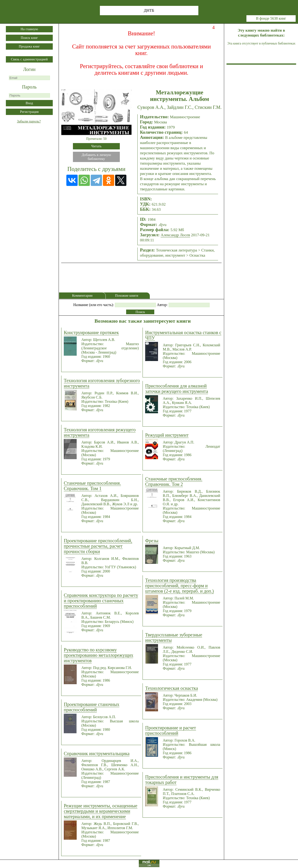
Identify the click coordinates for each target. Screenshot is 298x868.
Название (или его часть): (94, 305)
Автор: (162, 305)
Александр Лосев (175, 235)
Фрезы (152, 541)
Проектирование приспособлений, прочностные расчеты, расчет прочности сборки (98, 546)
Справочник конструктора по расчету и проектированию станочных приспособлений (101, 601)
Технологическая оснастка (172, 688)
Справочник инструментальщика (97, 753)
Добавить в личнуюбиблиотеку (96, 157)
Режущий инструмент (167, 435)
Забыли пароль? (29, 121)
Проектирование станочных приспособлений (92, 707)
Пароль (29, 87)
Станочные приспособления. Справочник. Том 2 (174, 482)
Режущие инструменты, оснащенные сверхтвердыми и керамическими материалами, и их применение (101, 811)
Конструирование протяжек (91, 332)
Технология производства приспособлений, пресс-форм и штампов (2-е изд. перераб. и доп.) (179, 586)
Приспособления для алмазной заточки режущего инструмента (177, 389)
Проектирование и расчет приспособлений (171, 730)
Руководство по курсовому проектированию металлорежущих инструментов (98, 655)
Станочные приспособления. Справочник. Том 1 (92, 486)
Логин (29, 69)
